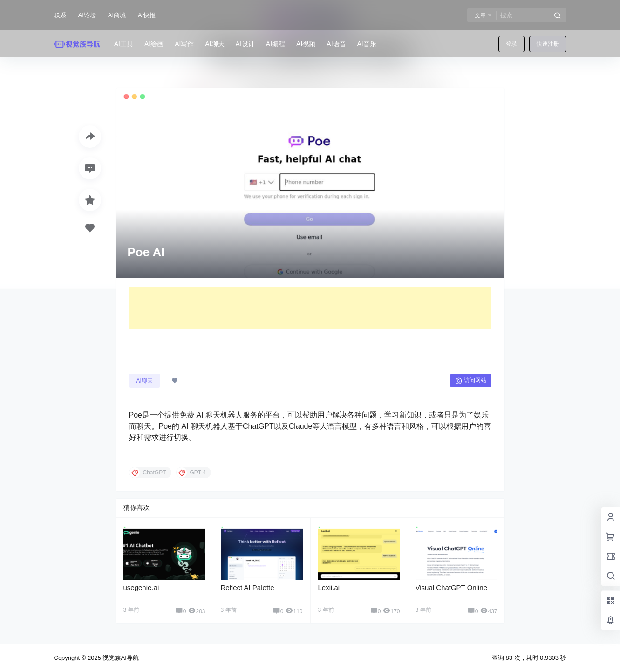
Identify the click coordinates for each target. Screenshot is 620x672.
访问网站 (471, 381)
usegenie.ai (141, 587)
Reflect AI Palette (248, 587)
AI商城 (117, 15)
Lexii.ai (329, 587)
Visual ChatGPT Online (452, 587)
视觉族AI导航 (120, 658)
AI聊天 (145, 381)
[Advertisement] (310, 308)
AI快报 (147, 15)
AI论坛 (87, 15)
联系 (60, 15)
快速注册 (548, 44)
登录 (511, 44)
